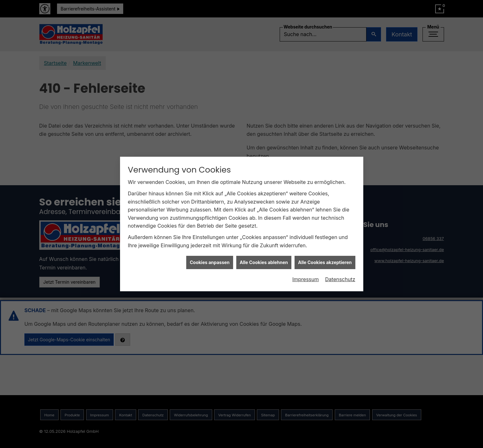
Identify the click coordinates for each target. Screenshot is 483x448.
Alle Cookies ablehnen (264, 254)
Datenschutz (340, 271)
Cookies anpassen (210, 254)
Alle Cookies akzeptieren (325, 254)
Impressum (306, 271)
